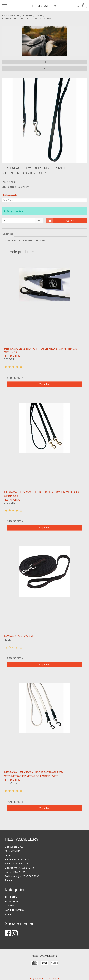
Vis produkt (44, 384)
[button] (44, 62)
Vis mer (9, 914)
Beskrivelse (8, 234)
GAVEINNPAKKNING (15, 910)
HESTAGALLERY (44, 6)
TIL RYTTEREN (12, 901)
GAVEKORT (10, 906)
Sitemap (9, 880)
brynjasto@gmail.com (23, 868)
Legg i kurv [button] (61, 221)
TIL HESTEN (11, 897)
